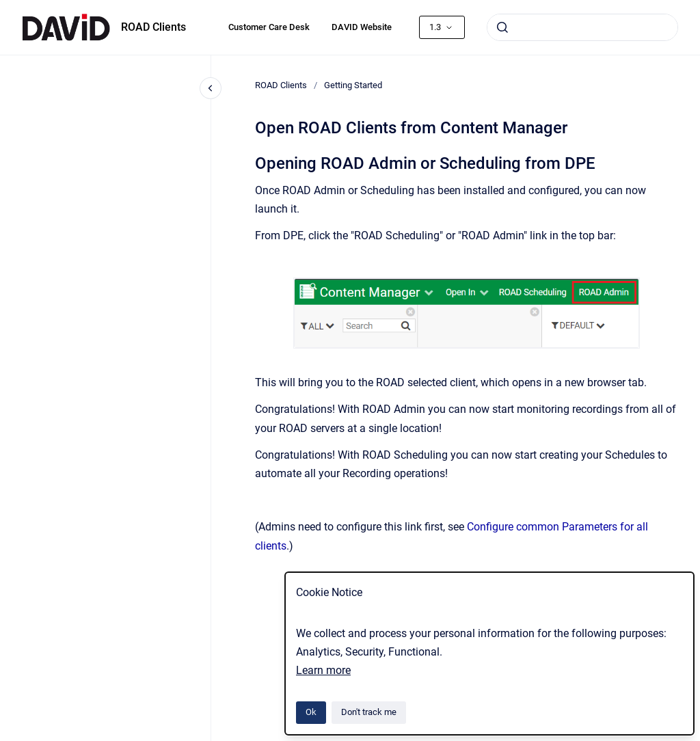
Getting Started (353, 85)
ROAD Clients (153, 27)
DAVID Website (362, 27)
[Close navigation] (211, 88)
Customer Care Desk (269, 27)
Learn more (323, 670)
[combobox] (582, 27)
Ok (311, 712)
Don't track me (369, 712)
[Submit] (502, 27)
